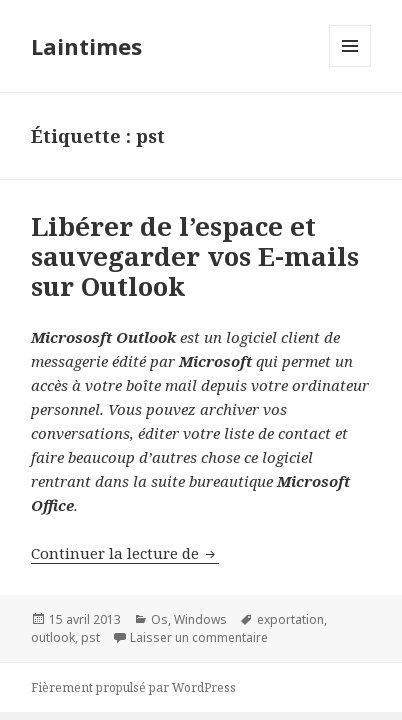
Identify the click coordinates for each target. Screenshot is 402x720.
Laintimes (86, 46)
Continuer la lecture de (125, 553)
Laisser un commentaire (199, 637)
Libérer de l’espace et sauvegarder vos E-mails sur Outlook (195, 256)
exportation (290, 619)
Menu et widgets (350, 66)
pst (90, 637)
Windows (200, 619)
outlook (53, 637)
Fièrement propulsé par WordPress (133, 687)
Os (159, 619)
